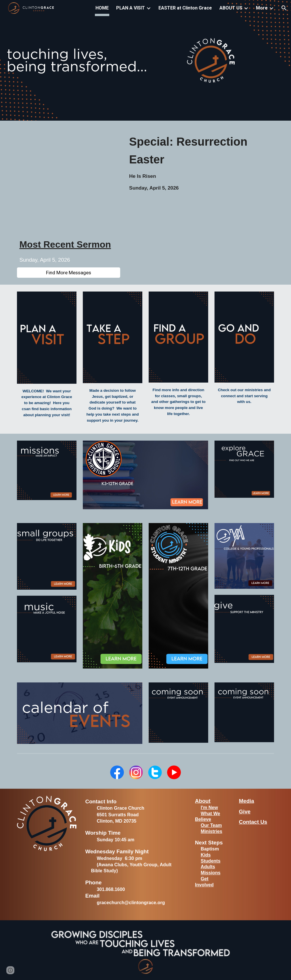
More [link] (262, 8)
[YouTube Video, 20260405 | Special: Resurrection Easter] (69, 182)
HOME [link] (102, 8)
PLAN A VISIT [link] (131, 8)
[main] (69, 250)
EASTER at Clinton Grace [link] (185, 8)
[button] (284, 8)
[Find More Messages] (69, 273)
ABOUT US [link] (231, 8)
